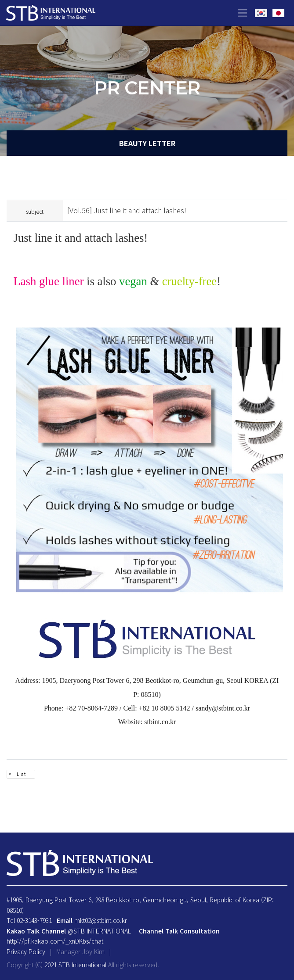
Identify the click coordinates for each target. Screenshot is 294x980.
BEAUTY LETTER (147, 143)
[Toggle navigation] (242, 13)
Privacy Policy (26, 951)
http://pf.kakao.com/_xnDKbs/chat (55, 941)
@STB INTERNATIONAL (99, 931)
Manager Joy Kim (81, 951)
